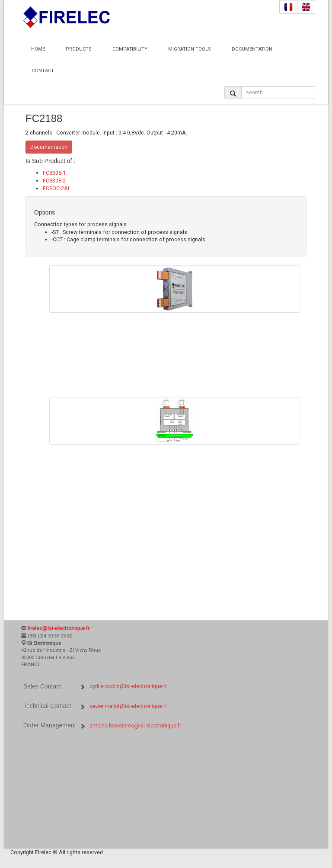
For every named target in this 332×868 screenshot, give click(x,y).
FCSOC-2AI (56, 188)
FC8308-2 (54, 181)
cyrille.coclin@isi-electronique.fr (128, 686)
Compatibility (130, 49)
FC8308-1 (54, 173)
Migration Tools (190, 49)
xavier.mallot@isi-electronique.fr (128, 706)
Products (79, 49)
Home (38, 49)
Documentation (252, 49)
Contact (43, 71)
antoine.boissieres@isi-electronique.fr (135, 726)
